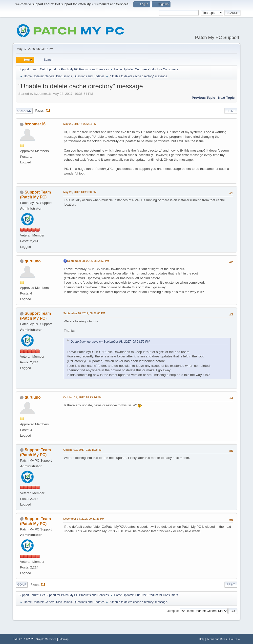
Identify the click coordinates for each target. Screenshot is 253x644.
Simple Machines (46, 639)
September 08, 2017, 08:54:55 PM (88, 261)
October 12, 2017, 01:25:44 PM (82, 397)
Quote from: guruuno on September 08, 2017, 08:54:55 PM (110, 342)
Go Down (24, 111)
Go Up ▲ (235, 639)
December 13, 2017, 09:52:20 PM (84, 519)
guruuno (33, 261)
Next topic (226, 98)
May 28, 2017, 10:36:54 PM (80, 124)
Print (231, 111)
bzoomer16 (35, 124)
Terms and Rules (217, 639)
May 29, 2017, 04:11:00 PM (80, 192)
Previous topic (203, 98)
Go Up (22, 585)
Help (202, 639)
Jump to (173, 611)
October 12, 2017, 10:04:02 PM (82, 450)
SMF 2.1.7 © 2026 (23, 639)
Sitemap (63, 639)
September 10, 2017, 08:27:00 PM (84, 313)
